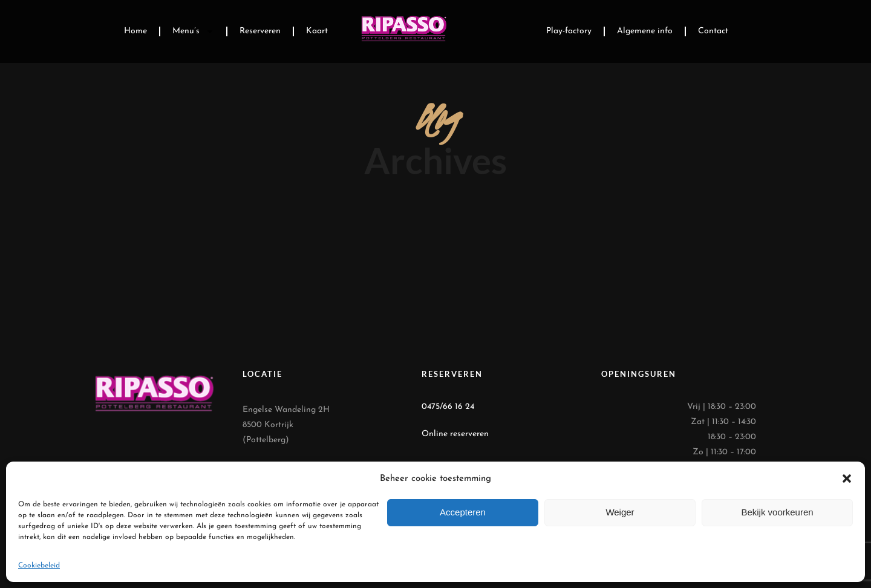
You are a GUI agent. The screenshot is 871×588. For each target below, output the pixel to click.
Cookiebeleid (39, 566)
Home (135, 31)
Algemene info (645, 31)
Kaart (317, 31)
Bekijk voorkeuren (777, 512)
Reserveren (260, 31)
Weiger (620, 512)
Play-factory (569, 31)
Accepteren (463, 512)
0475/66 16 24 (448, 407)
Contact (713, 31)
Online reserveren (455, 434)
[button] (847, 479)
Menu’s (193, 31)
